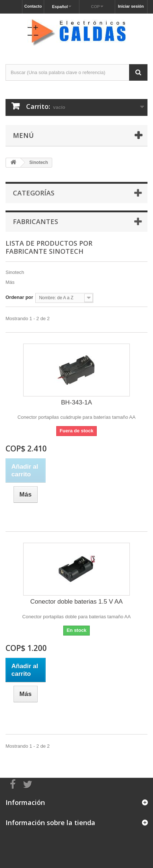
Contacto (33, 6)
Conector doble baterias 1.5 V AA (76, 602)
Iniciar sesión (131, 6)
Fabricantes (35, 221)
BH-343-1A (76, 402)
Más (10, 282)
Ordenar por (19, 297)
